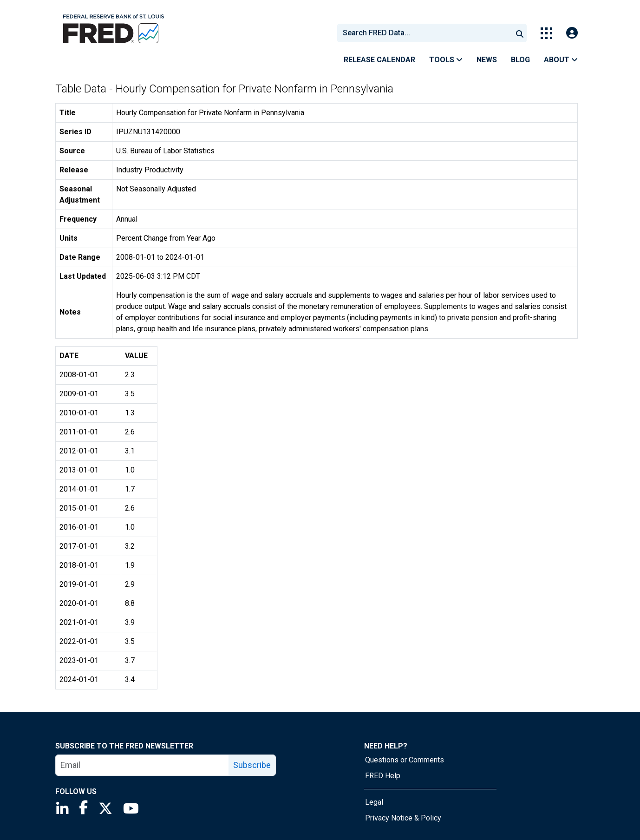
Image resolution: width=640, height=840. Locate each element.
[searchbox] (426, 33)
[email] (142, 765)
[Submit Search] (520, 33)
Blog (520, 60)
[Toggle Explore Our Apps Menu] (546, 33)
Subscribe (252, 765)
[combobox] (424, 33)
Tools (446, 60)
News (487, 60)
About (561, 60)
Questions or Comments (405, 760)
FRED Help (383, 776)
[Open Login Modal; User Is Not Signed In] (572, 33)
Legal (374, 802)
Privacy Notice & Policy (403, 818)
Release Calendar (379, 60)
